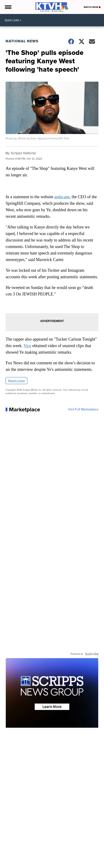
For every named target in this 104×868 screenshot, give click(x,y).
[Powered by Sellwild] (92, 654)
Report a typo (16, 381)
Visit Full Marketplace (83, 409)
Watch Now (92, 7)
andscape (62, 197)
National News (22, 41)
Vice (27, 346)
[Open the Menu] (8, 7)
